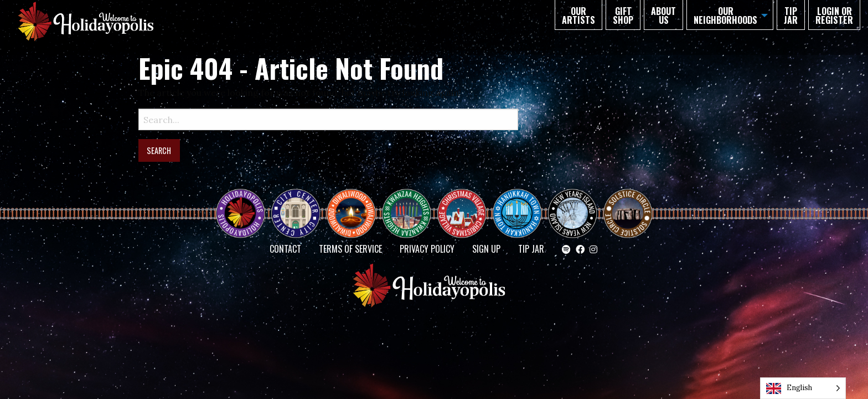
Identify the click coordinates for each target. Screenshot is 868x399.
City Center (294, 203)
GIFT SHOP (623, 16)
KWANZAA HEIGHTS (411, 203)
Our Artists (578, 16)
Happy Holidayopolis (245, 203)
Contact (285, 249)
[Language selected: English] (803, 388)
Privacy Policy (427, 249)
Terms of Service (350, 249)
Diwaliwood (355, 199)
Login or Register (834, 16)
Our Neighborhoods (725, 16)
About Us (663, 16)
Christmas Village (466, 203)
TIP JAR (791, 16)
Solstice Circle (628, 203)
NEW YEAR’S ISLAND (573, 208)
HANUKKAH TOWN (521, 203)
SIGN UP (486, 249)
